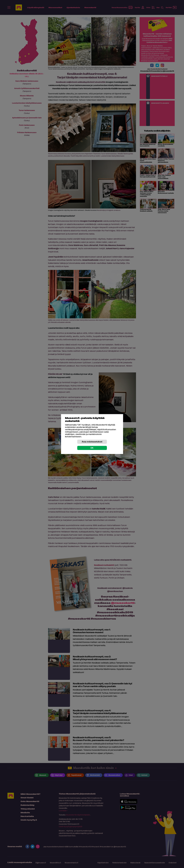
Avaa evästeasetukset (92, 442)
